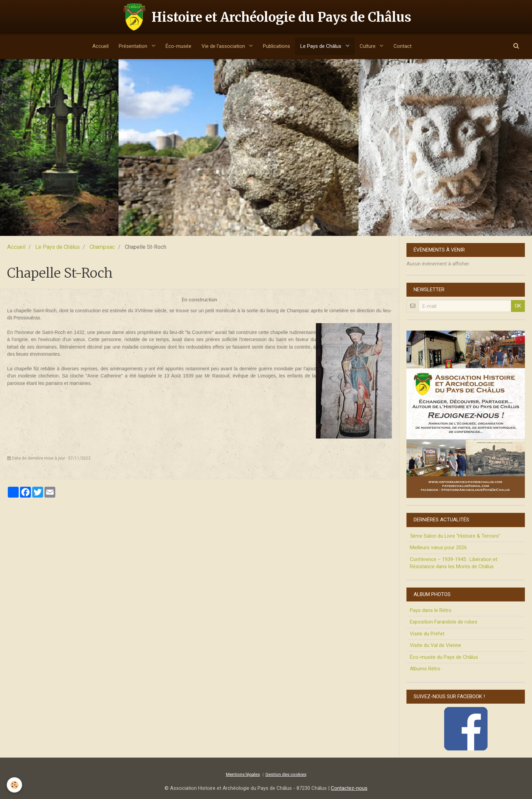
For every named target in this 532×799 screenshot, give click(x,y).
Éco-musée (178, 46)
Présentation (134, 46)
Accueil (100, 46)
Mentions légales (243, 774)
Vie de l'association (224, 46)
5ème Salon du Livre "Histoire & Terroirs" (455, 536)
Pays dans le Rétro (431, 610)
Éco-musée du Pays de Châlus (444, 657)
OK (518, 306)
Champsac (102, 247)
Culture (368, 46)
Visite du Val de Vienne (435, 645)
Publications (277, 46)
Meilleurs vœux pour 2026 (438, 547)
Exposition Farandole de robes (444, 622)
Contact (403, 46)
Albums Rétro (425, 669)
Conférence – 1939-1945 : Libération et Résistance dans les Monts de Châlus (454, 563)
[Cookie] (14, 785)
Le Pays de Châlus (321, 46)
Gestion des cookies (286, 774)
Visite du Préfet (427, 634)
